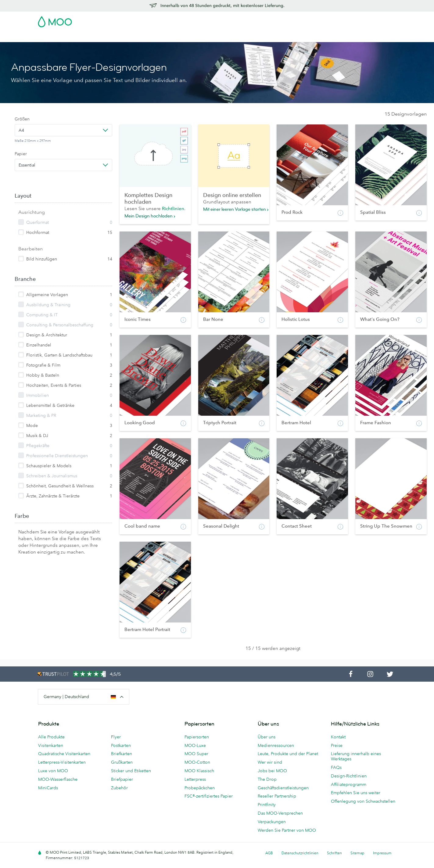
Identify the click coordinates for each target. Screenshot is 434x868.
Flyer (148, 37)
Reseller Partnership (277, 796)
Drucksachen (173, 37)
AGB (269, 853)
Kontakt (338, 737)
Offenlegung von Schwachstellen (363, 801)
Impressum (382, 853)
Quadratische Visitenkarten (64, 754)
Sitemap (357, 853)
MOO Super (196, 754)
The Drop (267, 779)
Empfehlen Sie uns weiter (356, 793)
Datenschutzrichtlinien (300, 853)
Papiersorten (197, 737)
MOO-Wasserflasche (58, 779)
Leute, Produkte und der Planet (288, 754)
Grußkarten (122, 762)
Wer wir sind (270, 762)
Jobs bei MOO (272, 771)
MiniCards (48, 788)
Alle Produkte (51, 737)
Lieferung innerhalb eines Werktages (356, 756)
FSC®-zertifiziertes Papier (209, 796)
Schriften (334, 853)
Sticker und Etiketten (131, 771)
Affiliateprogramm (349, 784)
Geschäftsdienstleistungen (245, 37)
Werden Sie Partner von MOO (287, 830)
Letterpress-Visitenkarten (62, 762)
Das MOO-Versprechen (280, 813)
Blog (284, 37)
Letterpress (195, 779)
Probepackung (273, 20)
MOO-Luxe (195, 745)
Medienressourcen (276, 745)
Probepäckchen (200, 788)
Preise (337, 745)
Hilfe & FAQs (307, 37)
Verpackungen (272, 822)
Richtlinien (173, 208)
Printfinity (267, 805)
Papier (21, 154)
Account (301, 20)
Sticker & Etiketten (118, 37)
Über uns (267, 737)
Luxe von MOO (53, 771)
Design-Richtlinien (349, 776)
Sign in (322, 20)
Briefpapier (122, 779)
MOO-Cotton (197, 762)
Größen (22, 119)
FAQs (336, 767)
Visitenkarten (51, 37)
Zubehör (202, 37)
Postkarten (82, 37)
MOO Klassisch (199, 771)
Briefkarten (122, 754)
